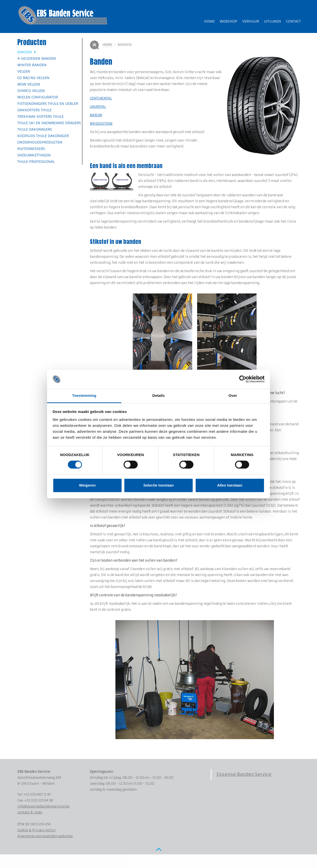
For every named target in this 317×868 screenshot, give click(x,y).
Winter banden (32, 65)
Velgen (24, 71)
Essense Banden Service (244, 774)
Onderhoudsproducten (40, 142)
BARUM (96, 115)
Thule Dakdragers (35, 129)
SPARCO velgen (31, 91)
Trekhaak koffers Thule (40, 116)
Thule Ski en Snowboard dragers (49, 123)
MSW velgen (29, 84)
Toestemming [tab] (84, 395)
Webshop (228, 21)
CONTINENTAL (101, 98)
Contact (293, 21)
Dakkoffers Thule (34, 110)
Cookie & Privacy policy (37, 830)
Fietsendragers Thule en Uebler (48, 104)
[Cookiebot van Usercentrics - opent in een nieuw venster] (243, 379)
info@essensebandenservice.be (43, 806)
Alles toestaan (230, 485)
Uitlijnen (273, 21)
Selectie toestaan (159, 485)
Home (209, 21)
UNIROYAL (98, 107)
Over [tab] (233, 395)
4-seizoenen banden (37, 58)
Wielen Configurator (38, 97)
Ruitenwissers (31, 149)
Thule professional (36, 162)
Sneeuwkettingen (34, 155)
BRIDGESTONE (101, 124)
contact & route (30, 812)
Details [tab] (158, 395)
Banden (26, 52)
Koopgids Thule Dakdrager (43, 136)
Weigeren (87, 485)
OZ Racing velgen (33, 78)
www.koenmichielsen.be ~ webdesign (60, 862)
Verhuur (251, 21)
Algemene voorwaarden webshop (45, 836)
